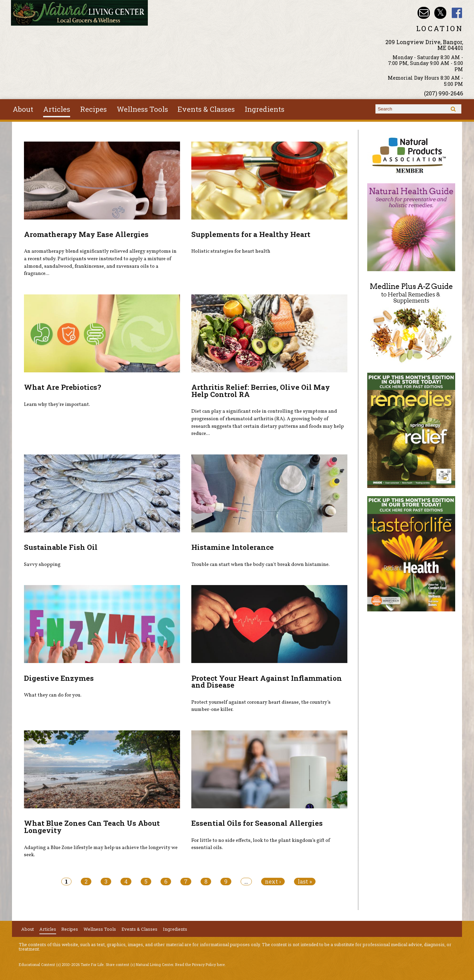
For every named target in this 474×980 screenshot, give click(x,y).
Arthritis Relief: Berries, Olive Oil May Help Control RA (261, 391)
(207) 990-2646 (444, 93)
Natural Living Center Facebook (457, 13)
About (23, 109)
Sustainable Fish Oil (61, 547)
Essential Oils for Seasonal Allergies (257, 823)
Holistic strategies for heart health (231, 251)
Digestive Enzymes (59, 678)
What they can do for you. (53, 695)
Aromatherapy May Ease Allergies (86, 234)
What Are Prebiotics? (62, 387)
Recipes (93, 109)
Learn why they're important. (57, 405)
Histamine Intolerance (233, 547)
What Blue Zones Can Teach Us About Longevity (92, 827)
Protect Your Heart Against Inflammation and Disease (267, 682)
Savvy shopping (42, 565)
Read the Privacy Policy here (200, 965)
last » (305, 882)
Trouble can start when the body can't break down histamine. (260, 565)
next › (273, 882)
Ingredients (265, 109)
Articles (57, 109)
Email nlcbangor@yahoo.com (424, 13)
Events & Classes (206, 109)
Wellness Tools (142, 109)
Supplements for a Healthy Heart (251, 234)
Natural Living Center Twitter (440, 13)
